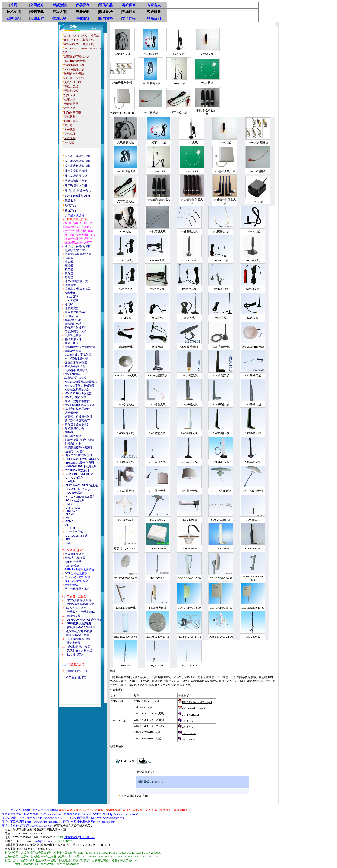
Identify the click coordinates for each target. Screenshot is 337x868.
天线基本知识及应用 (134, 796)
